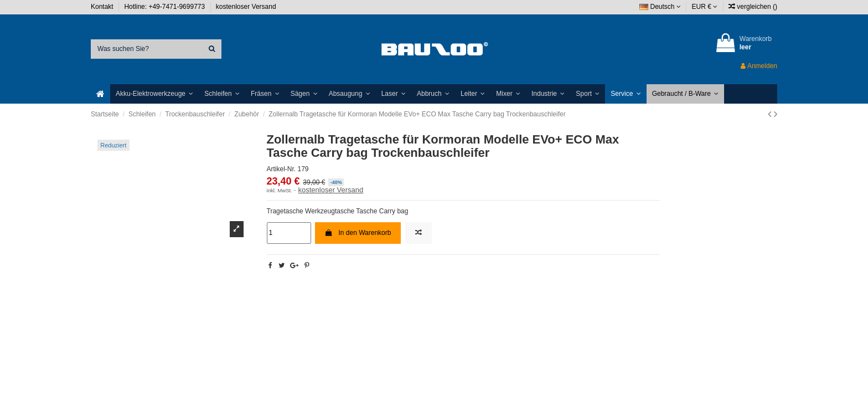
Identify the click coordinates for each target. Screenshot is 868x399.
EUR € (705, 7)
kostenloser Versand (246, 7)
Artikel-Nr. (281, 169)
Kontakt (103, 7)
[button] (154, 94)
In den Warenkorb (358, 233)
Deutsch (660, 7)
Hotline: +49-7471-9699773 (165, 7)
